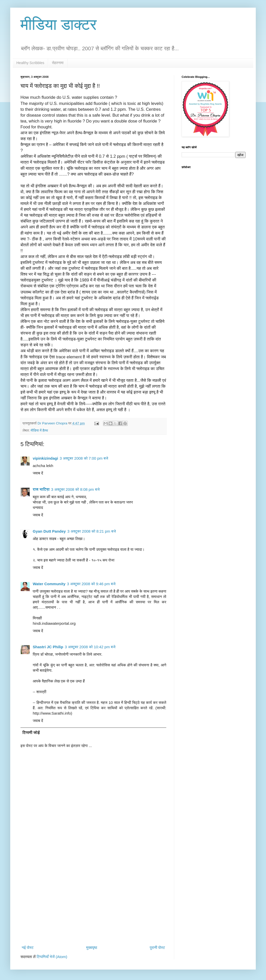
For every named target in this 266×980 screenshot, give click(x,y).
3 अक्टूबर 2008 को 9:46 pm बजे (91, 584)
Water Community (49, 584)
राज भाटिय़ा (41, 489)
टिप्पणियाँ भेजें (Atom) (52, 957)
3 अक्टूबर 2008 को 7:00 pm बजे (84, 458)
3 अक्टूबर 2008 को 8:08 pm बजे (75, 489)
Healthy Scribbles (30, 63)
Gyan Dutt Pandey (49, 531)
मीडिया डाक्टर (59, 25)
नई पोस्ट (28, 947)
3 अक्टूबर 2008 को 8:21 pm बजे (92, 531)
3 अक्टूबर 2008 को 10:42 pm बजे (90, 647)
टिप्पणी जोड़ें (31, 733)
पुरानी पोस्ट (157, 947)
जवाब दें (38, 473)
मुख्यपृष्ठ (92, 947)
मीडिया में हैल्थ (39, 430)
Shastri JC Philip (48, 647)
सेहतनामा (58, 63)
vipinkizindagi (45, 458)
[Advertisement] (93, 901)
